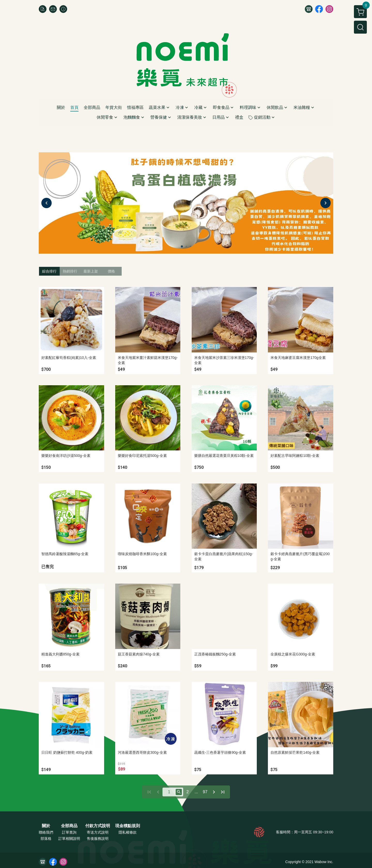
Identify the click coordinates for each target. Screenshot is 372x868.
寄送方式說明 (98, 832)
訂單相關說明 (69, 839)
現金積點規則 (128, 826)
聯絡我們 (46, 832)
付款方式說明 (98, 826)
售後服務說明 (98, 839)
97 (205, 792)
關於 (46, 826)
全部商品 (69, 826)
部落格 (46, 839)
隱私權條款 (128, 832)
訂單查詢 (69, 832)
